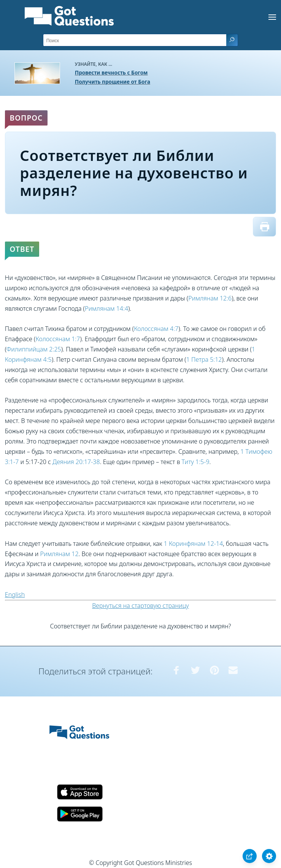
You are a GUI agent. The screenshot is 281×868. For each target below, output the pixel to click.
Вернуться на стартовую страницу (140, 606)
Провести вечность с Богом (111, 72)
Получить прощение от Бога (113, 82)
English (15, 595)
